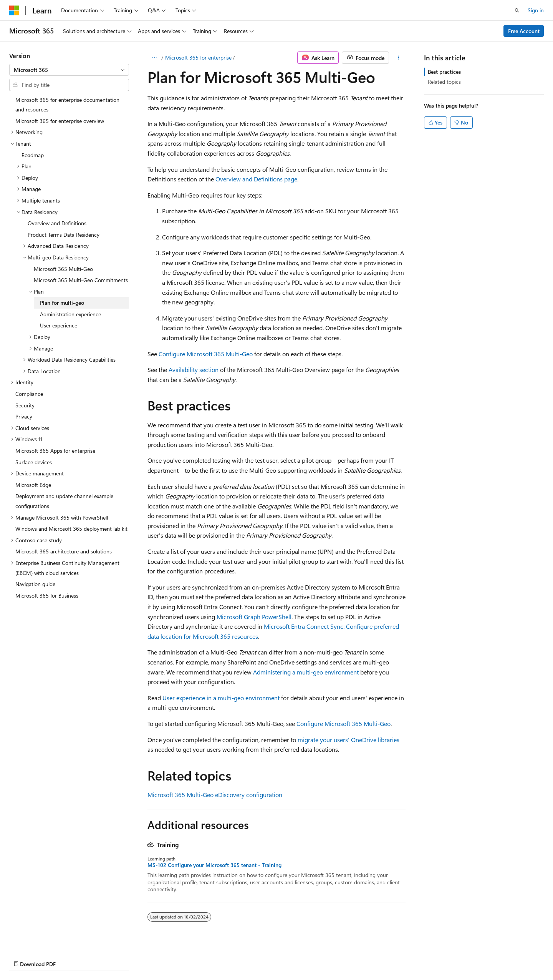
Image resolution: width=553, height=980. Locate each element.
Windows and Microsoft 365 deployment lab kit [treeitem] (71, 529)
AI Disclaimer (254, 956)
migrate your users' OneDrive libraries (349, 740)
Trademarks (473, 956)
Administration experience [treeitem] (70, 314)
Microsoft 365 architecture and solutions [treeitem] (64, 551)
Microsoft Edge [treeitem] (33, 485)
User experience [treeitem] (59, 325)
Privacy (397, 956)
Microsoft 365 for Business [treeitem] (47, 595)
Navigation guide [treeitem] (35, 584)
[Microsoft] (14, 10)
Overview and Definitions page (256, 179)
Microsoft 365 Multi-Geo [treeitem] (63, 269)
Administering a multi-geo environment (306, 672)
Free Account (524, 31)
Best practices (444, 72)
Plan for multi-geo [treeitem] (62, 303)
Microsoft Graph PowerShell (254, 617)
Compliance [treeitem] (29, 394)
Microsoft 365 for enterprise (198, 57)
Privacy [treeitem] (24, 416)
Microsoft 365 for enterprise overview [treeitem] (60, 121)
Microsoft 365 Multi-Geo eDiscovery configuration (215, 795)
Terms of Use (435, 956)
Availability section (194, 370)
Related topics (444, 82)
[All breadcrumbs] (154, 58)
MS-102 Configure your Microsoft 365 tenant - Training (214, 865)
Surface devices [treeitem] (34, 462)
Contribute (366, 956)
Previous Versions (299, 956)
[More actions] (399, 58)
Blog (334, 956)
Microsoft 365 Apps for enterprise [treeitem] (55, 451)
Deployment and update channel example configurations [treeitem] (64, 501)
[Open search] (517, 10)
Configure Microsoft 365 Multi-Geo (206, 354)
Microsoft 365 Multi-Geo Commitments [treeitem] (81, 280)
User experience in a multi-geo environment (221, 698)
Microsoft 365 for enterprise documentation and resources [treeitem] (67, 105)
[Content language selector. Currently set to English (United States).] (44, 956)
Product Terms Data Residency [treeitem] (64, 235)
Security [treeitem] (25, 405)
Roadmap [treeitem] (33, 155)
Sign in (536, 10)
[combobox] (69, 70)
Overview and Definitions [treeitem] (57, 223)
